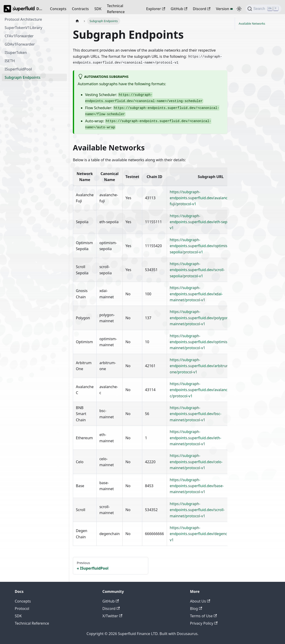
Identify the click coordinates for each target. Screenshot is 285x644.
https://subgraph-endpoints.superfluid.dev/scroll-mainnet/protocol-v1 (197, 510)
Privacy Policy (204, 623)
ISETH (10, 61)
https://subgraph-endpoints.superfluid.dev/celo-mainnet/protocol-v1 (196, 462)
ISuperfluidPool (18, 69)
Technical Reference (116, 9)
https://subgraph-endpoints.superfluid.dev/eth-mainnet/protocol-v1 (195, 438)
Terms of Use (203, 616)
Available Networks (252, 23)
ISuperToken (16, 53)
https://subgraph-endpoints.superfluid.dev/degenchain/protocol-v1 (211, 534)
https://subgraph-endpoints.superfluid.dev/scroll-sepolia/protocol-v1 (197, 270)
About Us (200, 601)
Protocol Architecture (23, 19)
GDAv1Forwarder (20, 44)
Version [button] (222, 9)
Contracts (80, 9)
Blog (196, 609)
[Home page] (77, 21)
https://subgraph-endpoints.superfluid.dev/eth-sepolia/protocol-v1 (210, 222)
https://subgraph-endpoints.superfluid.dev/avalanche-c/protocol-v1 (201, 390)
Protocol (22, 609)
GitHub (179, 9)
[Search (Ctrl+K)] (263, 9)
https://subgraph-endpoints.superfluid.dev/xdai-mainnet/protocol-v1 (196, 294)
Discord (202, 9)
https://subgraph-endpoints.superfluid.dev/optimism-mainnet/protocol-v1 (201, 342)
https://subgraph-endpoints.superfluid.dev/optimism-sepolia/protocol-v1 (201, 246)
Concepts (58, 9)
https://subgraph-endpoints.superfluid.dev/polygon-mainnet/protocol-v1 (200, 318)
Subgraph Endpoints (22, 77)
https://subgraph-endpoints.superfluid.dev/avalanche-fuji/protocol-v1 (201, 198)
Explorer (156, 9)
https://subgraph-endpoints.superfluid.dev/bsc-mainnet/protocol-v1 (196, 414)
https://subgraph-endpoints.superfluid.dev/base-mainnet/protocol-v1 (197, 486)
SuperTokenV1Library (23, 28)
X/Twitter (112, 616)
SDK (98, 9)
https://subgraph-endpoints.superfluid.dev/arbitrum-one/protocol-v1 (200, 366)
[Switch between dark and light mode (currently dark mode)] (239, 9)
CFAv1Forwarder (19, 36)
